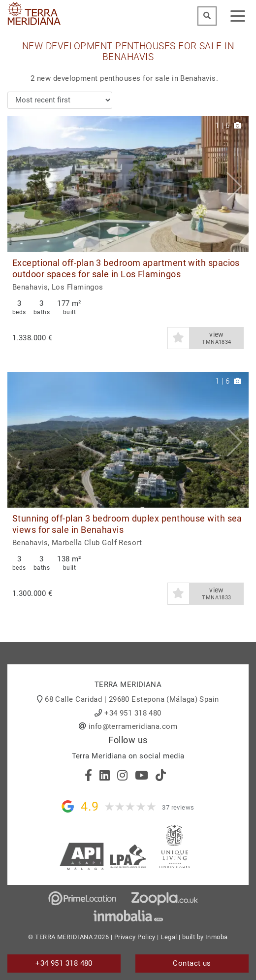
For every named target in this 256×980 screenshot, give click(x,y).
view (217, 338)
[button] (238, 184)
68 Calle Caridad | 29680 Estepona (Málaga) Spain (132, 699)
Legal (169, 937)
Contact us (192, 963)
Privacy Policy (135, 937)
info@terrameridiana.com (133, 726)
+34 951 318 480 (133, 713)
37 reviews (178, 807)
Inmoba (217, 937)
